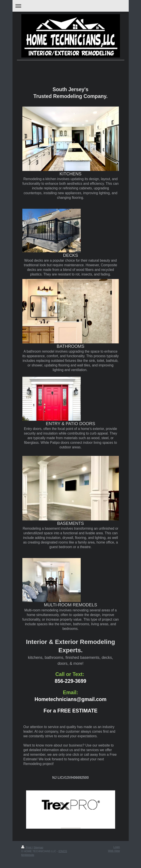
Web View (114, 851)
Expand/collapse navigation (71, 6)
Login (117, 847)
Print (27, 848)
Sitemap (38, 848)
